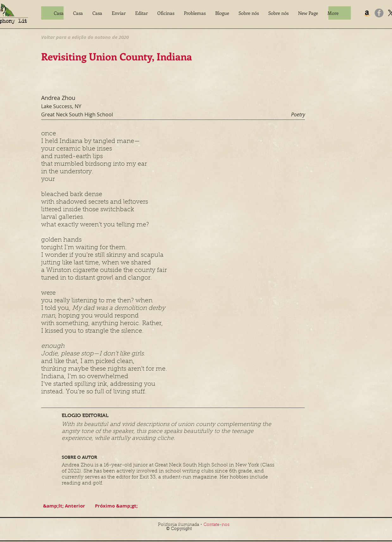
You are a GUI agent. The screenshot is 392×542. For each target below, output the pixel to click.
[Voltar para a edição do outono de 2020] (85, 37)
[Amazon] (367, 13)
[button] (119, 13)
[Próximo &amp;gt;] (116, 506)
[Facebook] (379, 13)
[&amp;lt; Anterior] (64, 506)
